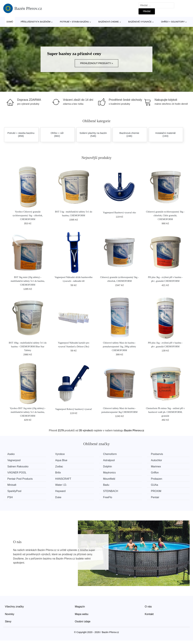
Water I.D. (61, 485)
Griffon (155, 473)
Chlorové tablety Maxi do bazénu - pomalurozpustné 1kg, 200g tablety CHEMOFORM (119, 346)
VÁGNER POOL (17, 473)
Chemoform (110, 454)
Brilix (58, 473)
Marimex (156, 466)
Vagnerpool (14, 460)
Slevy (8, 621)
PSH (10, 497)
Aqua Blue (61, 460)
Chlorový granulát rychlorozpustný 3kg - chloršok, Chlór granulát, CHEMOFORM (165, 215)
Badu (106, 485)
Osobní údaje (83, 621)
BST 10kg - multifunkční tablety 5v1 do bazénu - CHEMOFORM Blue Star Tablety (28, 346)
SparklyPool (14, 491)
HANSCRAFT (63, 479)
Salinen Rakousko (18, 466)
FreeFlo (108, 497)
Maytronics (109, 473)
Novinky (10, 614)
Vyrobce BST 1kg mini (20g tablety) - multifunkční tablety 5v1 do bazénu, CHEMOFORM (28, 412)
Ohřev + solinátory (173, 22)
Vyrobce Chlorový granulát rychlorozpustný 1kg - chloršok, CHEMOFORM (28, 215)
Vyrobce (60, 454)
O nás (148, 607)
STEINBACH (111, 491)
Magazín (80, 607)
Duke (58, 497)
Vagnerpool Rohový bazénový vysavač (74, 409)
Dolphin (107, 466)
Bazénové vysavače (140, 22)
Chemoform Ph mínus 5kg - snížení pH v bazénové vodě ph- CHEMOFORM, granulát (165, 412)
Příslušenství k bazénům (35, 22)
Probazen (157, 479)
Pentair (155, 497)
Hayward (60, 491)
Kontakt (149, 614)
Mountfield (109, 479)
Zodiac (59, 466)
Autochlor (157, 460)
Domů (10, 22)
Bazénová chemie (109, 22)
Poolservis (157, 454)
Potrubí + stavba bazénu (74, 22)
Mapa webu (82, 614)
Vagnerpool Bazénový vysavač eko (119, 212)
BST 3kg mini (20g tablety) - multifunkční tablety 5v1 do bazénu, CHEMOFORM (28, 281)
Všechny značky (14, 607)
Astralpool (109, 460)
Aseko (11, 454)
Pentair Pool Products (20, 479)
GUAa (155, 485)
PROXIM (156, 491)
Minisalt (12, 485)
